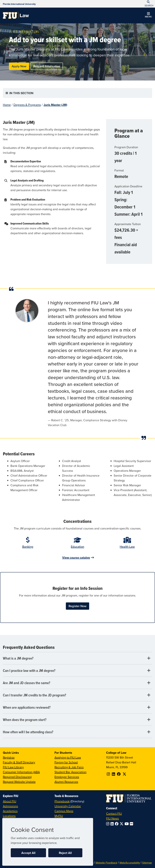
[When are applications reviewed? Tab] (78, 707)
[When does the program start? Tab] (78, 720)
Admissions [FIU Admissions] (10, 806)
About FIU (10, 801)
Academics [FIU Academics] (10, 811)
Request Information (47, 66)
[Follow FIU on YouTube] (127, 824)
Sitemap (147, 863)
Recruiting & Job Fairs (69, 767)
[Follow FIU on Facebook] (117, 824)
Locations (9, 816)
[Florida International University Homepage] (19, 4)
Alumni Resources (66, 782)
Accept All (28, 853)
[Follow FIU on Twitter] (122, 824)
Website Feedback (106, 863)
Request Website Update (19, 782)
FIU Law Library (13, 767)
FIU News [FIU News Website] (112, 818)
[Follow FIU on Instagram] (108, 824)
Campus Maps (64, 811)
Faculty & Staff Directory (19, 762)
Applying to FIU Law (68, 757)
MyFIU (59, 816)
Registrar (9, 757)
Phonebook (62, 801)
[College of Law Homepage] (16, 15)
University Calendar (68, 806)
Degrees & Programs (27, 105)
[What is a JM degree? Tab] (78, 658)
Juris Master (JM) (55, 105)
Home (7, 105)
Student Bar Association (70, 772)
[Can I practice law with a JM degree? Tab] (78, 671)
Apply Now (19, 66)
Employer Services (67, 777)
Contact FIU (114, 814)
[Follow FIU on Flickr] (132, 824)
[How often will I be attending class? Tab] (78, 732)
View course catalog (76, 557)
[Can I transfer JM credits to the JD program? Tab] (78, 695)
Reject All (65, 853)
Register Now (77, 606)
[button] (148, 15)
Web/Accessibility (130, 863)
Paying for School (66, 762)
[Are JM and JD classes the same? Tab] (78, 683)
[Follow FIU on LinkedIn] (113, 824)
